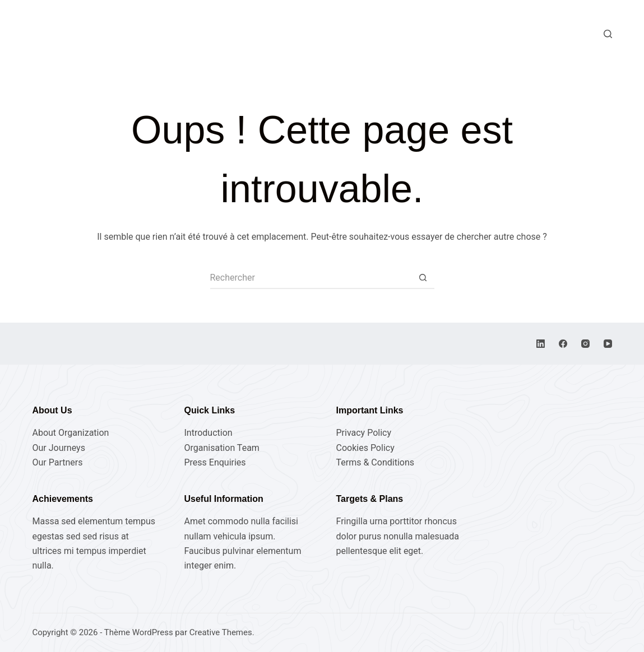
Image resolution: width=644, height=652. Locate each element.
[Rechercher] (608, 34)
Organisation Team (221, 448)
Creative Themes (221, 632)
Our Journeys (58, 448)
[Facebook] (563, 344)
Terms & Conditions (376, 462)
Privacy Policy (364, 433)
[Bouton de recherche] (423, 278)
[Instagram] (585, 344)
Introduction (208, 433)
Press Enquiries (215, 462)
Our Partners (57, 462)
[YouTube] (608, 344)
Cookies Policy (365, 448)
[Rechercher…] (311, 278)
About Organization (70, 433)
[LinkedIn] (541, 344)
